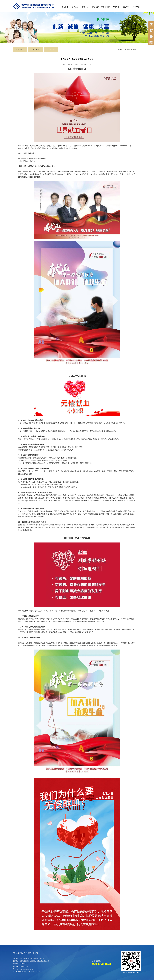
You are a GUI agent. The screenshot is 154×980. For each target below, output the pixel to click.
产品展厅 (96, 7)
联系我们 (136, 7)
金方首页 (65, 7)
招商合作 (116, 7)
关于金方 (75, 7)
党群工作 (126, 7)
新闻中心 (85, 7)
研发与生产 (106, 7)
